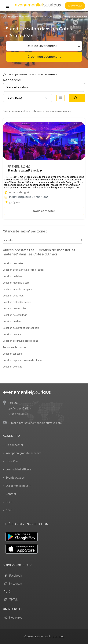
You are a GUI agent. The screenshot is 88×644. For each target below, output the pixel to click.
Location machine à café (16, 283)
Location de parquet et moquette (21, 328)
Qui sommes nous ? (18, 486)
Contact (11, 494)
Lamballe (8, 240)
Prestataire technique (15, 347)
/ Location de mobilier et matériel (28, 17)
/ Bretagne (68, 17)
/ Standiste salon (53, 17)
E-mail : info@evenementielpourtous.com (35, 423)
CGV (9, 510)
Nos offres (12, 461)
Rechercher (76, 98)
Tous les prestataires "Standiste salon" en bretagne (30, 75)
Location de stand (13, 367)
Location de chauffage (15, 315)
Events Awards (15, 478)
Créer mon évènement (44, 57)
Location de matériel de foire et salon (23, 270)
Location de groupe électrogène (21, 341)
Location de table (12, 276)
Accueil (8, 17)
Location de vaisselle (14, 309)
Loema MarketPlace (19, 469)
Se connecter (75, 6)
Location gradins (12, 322)
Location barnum (12, 334)
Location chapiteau (13, 296)
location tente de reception (18, 289)
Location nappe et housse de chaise (22, 360)
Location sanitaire (12, 354)
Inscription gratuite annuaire (24, 453)
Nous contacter (44, 211)
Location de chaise (13, 263)
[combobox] (27, 98)
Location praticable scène (17, 302)
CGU (9, 502)
